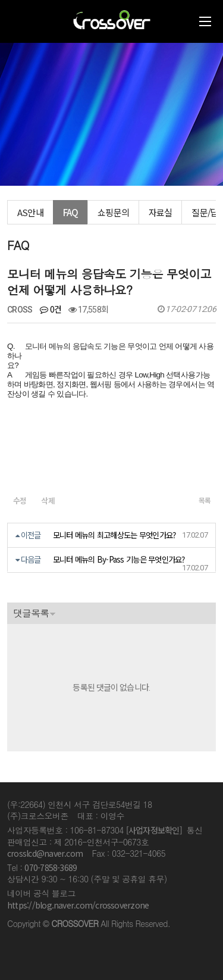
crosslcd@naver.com (45, 853)
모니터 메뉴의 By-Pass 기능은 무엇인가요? (119, 559)
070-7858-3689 (51, 867)
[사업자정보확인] (154, 830)
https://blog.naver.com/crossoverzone (78, 905)
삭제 (48, 500)
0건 (51, 309)
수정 (20, 500)
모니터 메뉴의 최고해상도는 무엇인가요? (114, 535)
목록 (204, 500)
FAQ (71, 212)
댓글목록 (31, 613)
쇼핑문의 (113, 212)
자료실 (161, 212)
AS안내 (30, 212)
